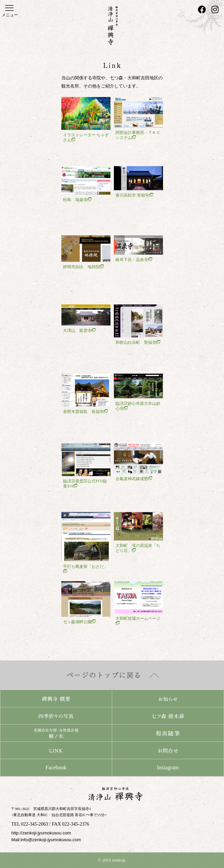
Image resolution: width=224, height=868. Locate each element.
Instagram (168, 767)
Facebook (56, 767)
